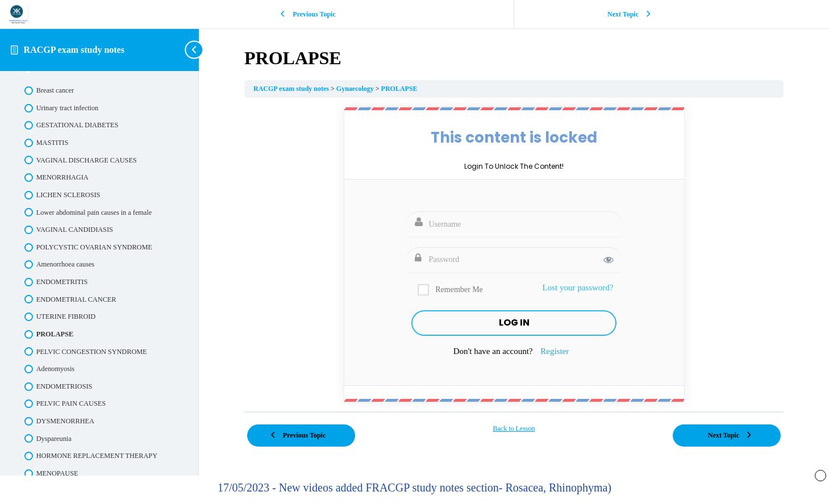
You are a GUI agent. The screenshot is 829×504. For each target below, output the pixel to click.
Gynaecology (356, 89)
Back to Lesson (514, 428)
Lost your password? (578, 288)
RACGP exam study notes (74, 50)
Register (555, 351)
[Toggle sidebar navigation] (195, 50)
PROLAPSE (399, 89)
